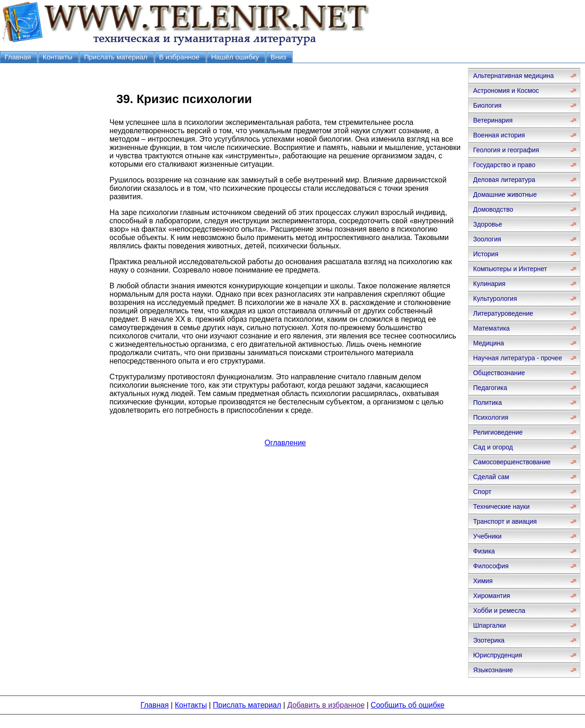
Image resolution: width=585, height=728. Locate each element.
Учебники (487, 536)
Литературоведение (503, 313)
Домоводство (493, 209)
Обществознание (499, 373)
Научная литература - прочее (517, 358)
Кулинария (489, 284)
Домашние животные (505, 195)
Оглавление (285, 443)
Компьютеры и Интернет (510, 269)
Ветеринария (493, 120)
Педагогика (490, 388)
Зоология (487, 239)
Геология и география (506, 150)
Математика (491, 328)
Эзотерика (489, 640)
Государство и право (504, 165)
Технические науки (501, 507)
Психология (491, 417)
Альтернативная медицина (513, 76)
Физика (484, 551)
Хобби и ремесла (499, 611)
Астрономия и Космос (506, 91)
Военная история (499, 135)
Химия (483, 581)
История (486, 254)
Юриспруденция (498, 655)
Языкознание (493, 670)
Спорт (482, 492)
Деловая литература (504, 180)
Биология (487, 105)
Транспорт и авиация (505, 521)
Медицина (489, 343)
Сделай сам (491, 477)
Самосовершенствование (512, 462)
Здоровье (488, 224)
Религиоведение (498, 432)
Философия (491, 566)
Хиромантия (492, 596)
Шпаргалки (490, 625)
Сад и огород (493, 447)
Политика (487, 403)
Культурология (495, 299)
